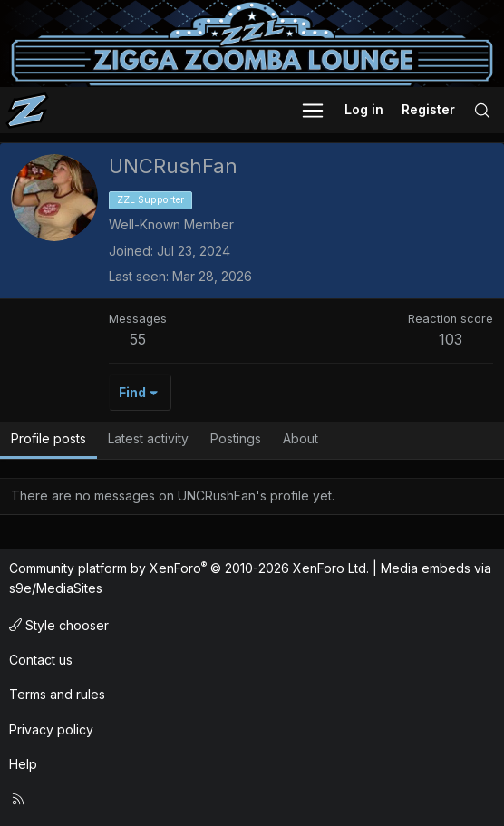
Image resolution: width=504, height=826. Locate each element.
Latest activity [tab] (148, 438)
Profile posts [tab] (48, 438)
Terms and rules (57, 694)
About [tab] (300, 438)
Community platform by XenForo (189, 568)
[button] (313, 111)
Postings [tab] (236, 438)
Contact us (41, 660)
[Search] (482, 111)
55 (138, 339)
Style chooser (59, 625)
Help (23, 764)
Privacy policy (51, 729)
